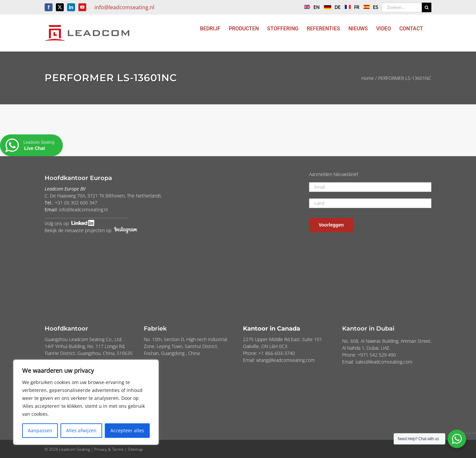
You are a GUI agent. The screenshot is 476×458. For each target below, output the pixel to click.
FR (350, 7)
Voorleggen (331, 225)
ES (369, 7)
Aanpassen (40, 430)
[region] (86, 402)
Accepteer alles (127, 430)
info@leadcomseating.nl (124, 7)
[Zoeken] (427, 7)
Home (368, 78)
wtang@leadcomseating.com (285, 360)
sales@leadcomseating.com (384, 362)
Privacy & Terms (109, 449)
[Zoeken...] (402, 7)
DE (331, 7)
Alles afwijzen (81, 430)
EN (310, 7)
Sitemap (135, 449)
